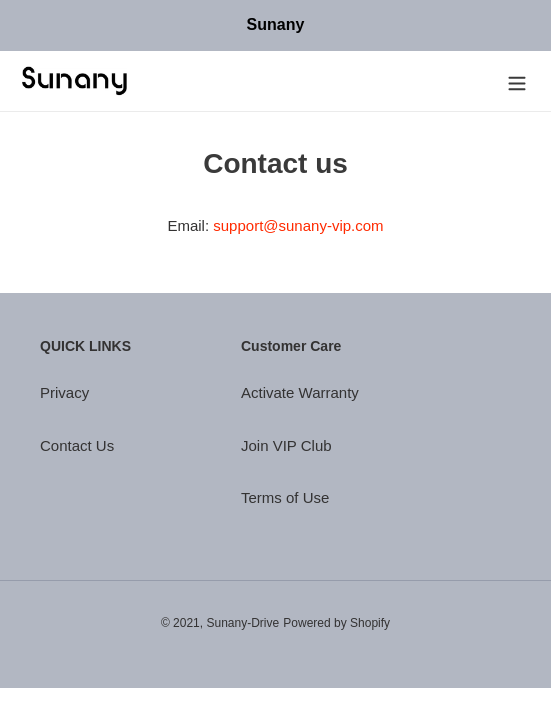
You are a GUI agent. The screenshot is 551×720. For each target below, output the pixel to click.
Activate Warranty (300, 392)
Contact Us (77, 445)
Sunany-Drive (242, 623)
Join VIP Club (286, 445)
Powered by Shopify (336, 623)
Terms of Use (285, 497)
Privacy (64, 392)
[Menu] (517, 81)
